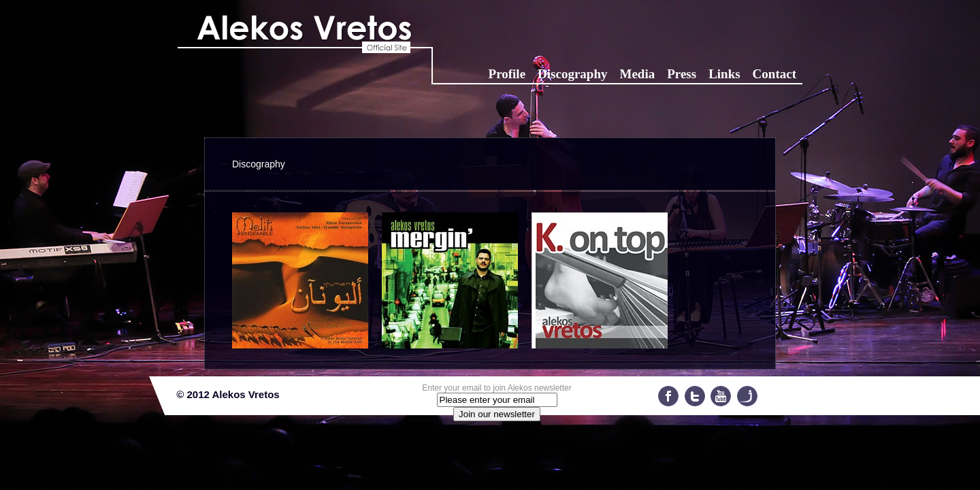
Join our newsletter (497, 414)
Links (724, 74)
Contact (774, 74)
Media (637, 74)
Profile (507, 74)
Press (682, 74)
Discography (572, 74)
